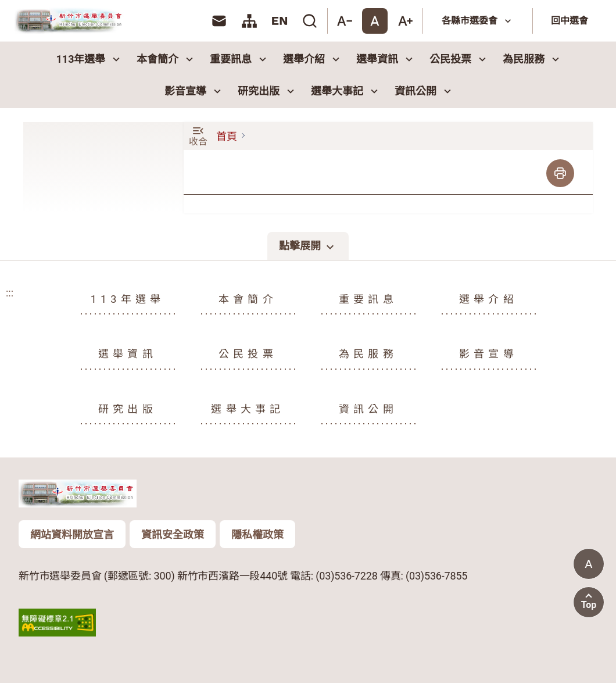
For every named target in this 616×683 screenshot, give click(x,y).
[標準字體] (375, 21)
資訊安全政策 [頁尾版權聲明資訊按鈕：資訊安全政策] (173, 534)
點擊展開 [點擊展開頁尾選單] (308, 246)
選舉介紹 (313, 59)
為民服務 (532, 59)
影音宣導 (194, 91)
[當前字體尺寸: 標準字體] (589, 564)
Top (589, 605)
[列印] (560, 173)
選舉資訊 (386, 59)
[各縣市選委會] (478, 21)
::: (202, 21)
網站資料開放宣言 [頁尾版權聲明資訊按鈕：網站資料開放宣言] (72, 534)
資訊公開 (424, 91)
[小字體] (345, 21)
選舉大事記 (346, 91)
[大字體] (405, 21)
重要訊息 (239, 59)
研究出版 (267, 91)
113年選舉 (90, 59)
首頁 (227, 136)
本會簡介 (166, 59)
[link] (219, 21)
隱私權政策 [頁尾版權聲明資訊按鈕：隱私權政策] (257, 534)
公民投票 (459, 59)
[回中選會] (572, 21)
